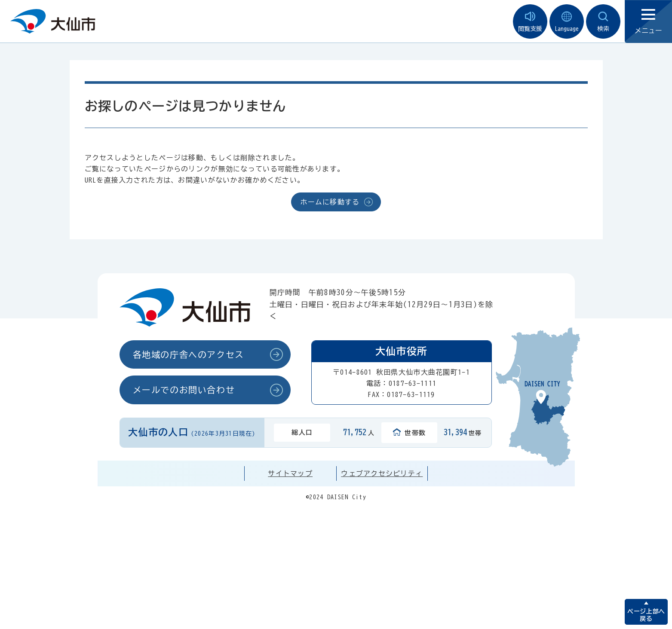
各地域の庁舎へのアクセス (189, 354)
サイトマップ (290, 473)
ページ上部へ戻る (646, 615)
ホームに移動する (330, 202)
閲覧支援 (530, 22)
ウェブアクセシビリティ (382, 473)
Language (567, 22)
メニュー (648, 22)
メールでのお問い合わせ (184, 390)
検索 (603, 22)
